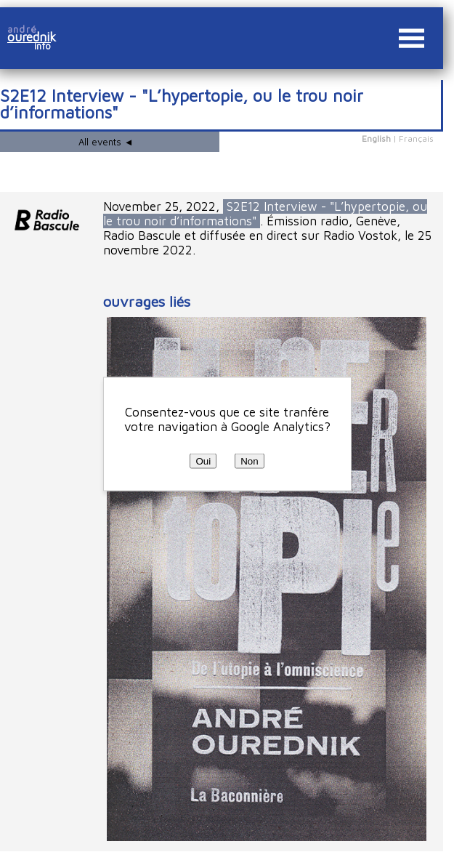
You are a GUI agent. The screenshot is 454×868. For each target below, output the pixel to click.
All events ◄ (106, 142)
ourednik (37, 37)
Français (416, 138)
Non (249, 461)
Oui (203, 461)
